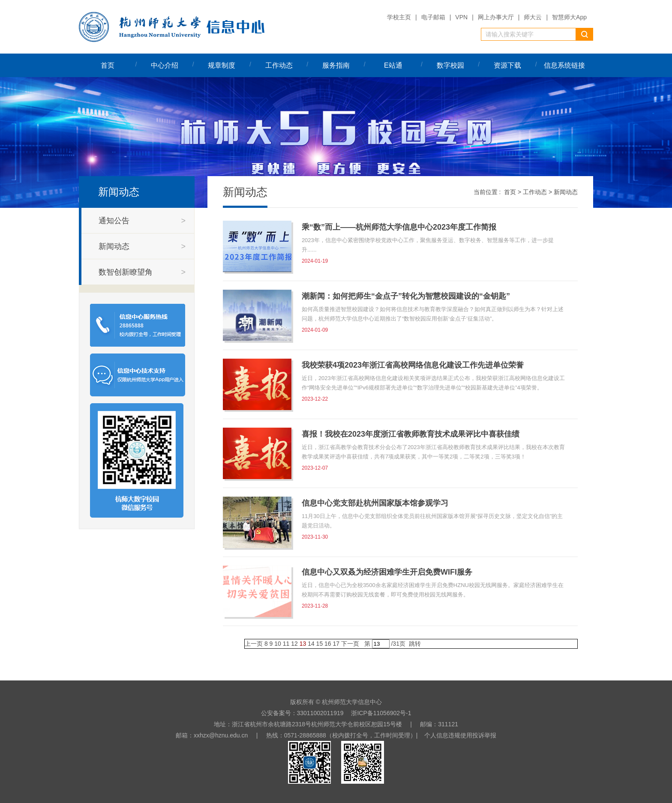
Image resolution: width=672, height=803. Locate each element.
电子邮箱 (433, 17)
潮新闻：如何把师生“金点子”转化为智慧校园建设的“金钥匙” (406, 296)
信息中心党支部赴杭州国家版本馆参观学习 (375, 503)
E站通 (393, 65)
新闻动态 (566, 192)
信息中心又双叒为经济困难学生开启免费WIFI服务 (387, 572)
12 (294, 644)
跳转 (415, 644)
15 (320, 644)
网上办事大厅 (496, 17)
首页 (108, 65)
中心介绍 (165, 65)
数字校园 (450, 65)
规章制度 (222, 65)
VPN (461, 17)
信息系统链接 (564, 65)
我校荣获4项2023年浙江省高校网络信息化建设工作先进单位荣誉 (413, 365)
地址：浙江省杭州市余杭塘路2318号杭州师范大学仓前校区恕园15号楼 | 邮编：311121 (336, 724)
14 (311, 644)
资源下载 (507, 65)
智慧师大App (569, 17)
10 (278, 644)
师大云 (533, 17)
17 (336, 644)
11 (286, 644)
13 (303, 644)
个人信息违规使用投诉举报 (460, 735)
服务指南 (336, 65)
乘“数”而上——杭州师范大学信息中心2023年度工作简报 (399, 227)
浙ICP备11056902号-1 (381, 713)
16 (328, 644)
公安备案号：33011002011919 (302, 713)
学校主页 (399, 17)
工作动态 (279, 65)
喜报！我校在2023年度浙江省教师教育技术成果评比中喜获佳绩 (411, 434)
